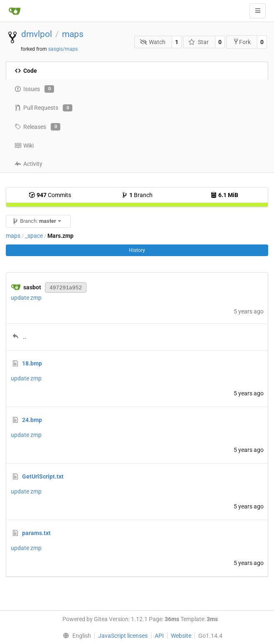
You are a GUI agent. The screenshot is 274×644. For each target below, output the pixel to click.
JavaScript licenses (123, 636)
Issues (34, 89)
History (137, 250)
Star (199, 42)
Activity (28, 164)
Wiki (24, 146)
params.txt (36, 533)
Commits (50, 195)
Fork (242, 42)
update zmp (26, 298)
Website (181, 636)
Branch (137, 195)
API (159, 636)
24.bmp (32, 420)
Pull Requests (43, 108)
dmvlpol (37, 34)
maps (73, 34)
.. (25, 337)
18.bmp (32, 363)
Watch (153, 42)
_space (34, 236)
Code (26, 71)
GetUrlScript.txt (43, 476)
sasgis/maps (63, 49)
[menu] (75, 636)
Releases (37, 127)
